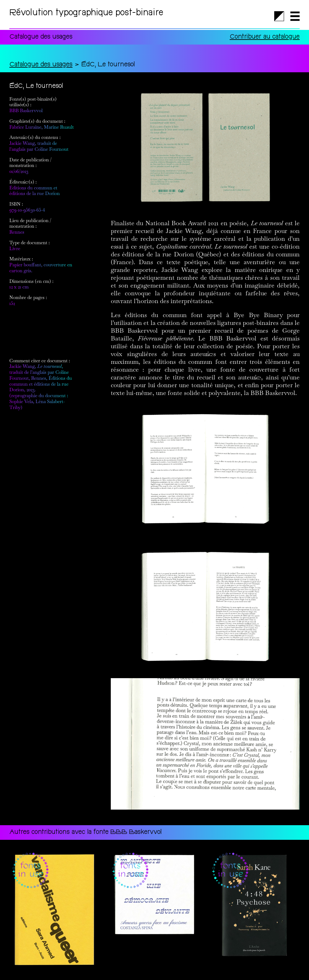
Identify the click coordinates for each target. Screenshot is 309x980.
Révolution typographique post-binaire (86, 13)
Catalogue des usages (41, 65)
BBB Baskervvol (26, 110)
